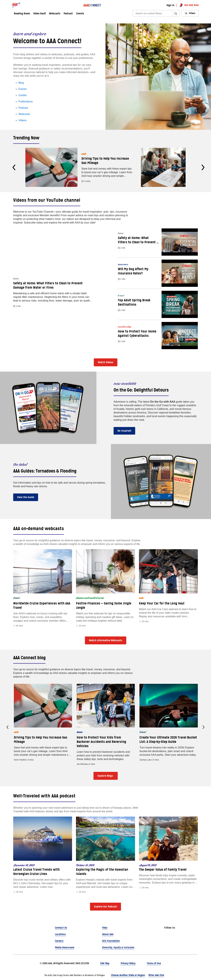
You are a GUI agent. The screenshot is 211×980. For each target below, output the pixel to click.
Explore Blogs (106, 776)
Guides (23, 95)
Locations (60, 934)
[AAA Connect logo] (92, 5)
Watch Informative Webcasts (106, 640)
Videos (23, 120)
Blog (21, 83)
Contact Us (61, 928)
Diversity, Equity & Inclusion (118, 947)
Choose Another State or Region (128, 975)
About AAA (108, 934)
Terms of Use (154, 963)
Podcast (23, 108)
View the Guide (26, 497)
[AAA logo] (16, 5)
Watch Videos (106, 362)
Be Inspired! (124, 431)
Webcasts (24, 114)
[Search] (154, 13)
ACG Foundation (111, 941)
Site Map (105, 963)
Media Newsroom (65, 947)
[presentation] (14, 167)
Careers (59, 941)
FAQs (105, 928)
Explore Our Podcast (105, 907)
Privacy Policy (128, 963)
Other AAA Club (156, 975)
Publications (26, 102)
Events (80, 14)
